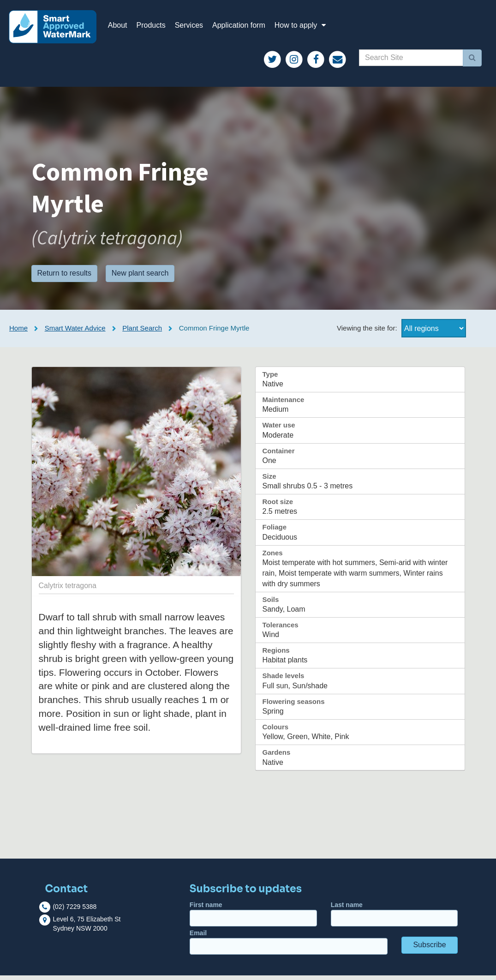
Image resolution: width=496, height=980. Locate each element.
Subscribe (429, 949)
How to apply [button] (307, 27)
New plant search (140, 278)
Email (289, 947)
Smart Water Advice (75, 333)
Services (194, 27)
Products (156, 27)
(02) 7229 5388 (75, 911)
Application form (244, 27)
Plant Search (142, 333)
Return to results (64, 278)
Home (18, 333)
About (123, 27)
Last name (394, 918)
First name (253, 918)
